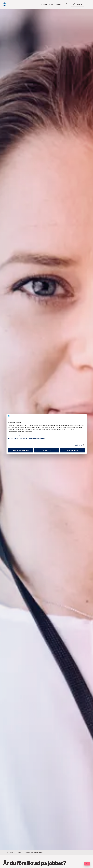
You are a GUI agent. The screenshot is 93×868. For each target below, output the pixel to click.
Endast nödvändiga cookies (20, 450)
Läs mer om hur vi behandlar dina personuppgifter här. (26, 438)
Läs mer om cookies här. (16, 436)
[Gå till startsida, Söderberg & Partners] (9, 4)
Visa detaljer (78, 445)
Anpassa (47, 450)
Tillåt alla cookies (73, 450)
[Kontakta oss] (82, 864)
